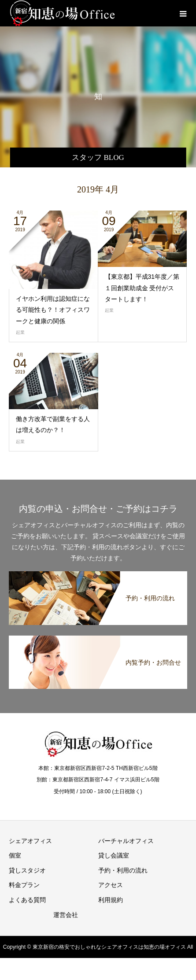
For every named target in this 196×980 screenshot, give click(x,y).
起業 (20, 332)
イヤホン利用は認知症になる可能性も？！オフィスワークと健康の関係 (53, 310)
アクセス (111, 885)
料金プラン (24, 885)
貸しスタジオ (27, 870)
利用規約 (111, 900)
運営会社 (66, 915)
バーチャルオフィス (126, 841)
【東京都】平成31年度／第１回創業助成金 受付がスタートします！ (142, 288)
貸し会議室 (114, 855)
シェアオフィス (30, 841)
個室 (15, 855)
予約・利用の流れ (123, 870)
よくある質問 (27, 900)
